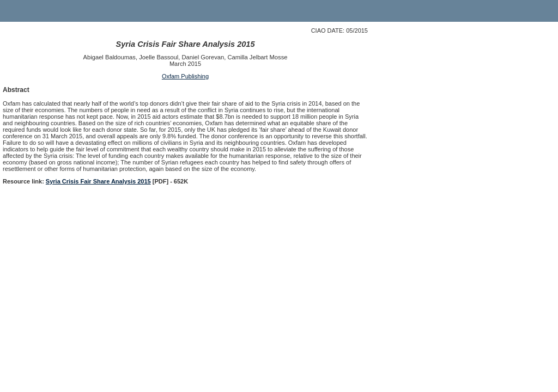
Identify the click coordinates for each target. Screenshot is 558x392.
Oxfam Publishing (185, 76)
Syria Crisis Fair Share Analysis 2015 (98, 181)
